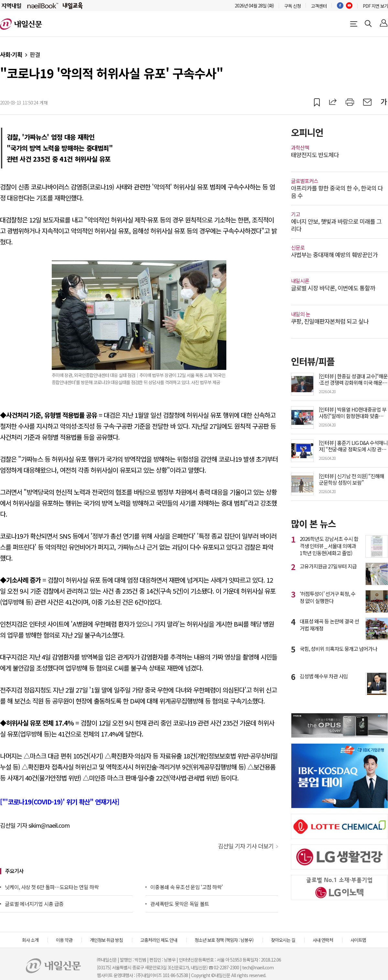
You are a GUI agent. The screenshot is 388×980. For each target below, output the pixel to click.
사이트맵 (358, 940)
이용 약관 (64, 940)
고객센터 (319, 6)
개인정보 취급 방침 (106, 940)
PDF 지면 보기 (375, 6)
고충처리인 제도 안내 (159, 940)
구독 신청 (292, 6)
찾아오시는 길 (283, 940)
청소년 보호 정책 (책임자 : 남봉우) (224, 940)
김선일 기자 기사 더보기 (246, 846)
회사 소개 (30, 940)
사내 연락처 (323, 940)
